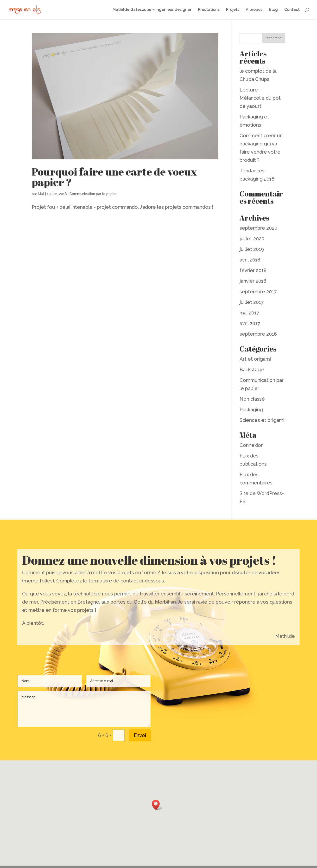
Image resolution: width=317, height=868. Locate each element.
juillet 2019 (252, 249)
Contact (292, 10)
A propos (254, 10)
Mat (41, 194)
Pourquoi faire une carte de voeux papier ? (114, 177)
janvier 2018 (253, 281)
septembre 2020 (258, 228)
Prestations (209, 10)
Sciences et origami (262, 420)
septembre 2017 (258, 292)
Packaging (251, 410)
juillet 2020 (252, 239)
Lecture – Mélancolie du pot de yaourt (260, 98)
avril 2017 (250, 323)
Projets (233, 10)
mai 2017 (249, 313)
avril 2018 (250, 260)
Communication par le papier (93, 194)
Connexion (252, 445)
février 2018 (253, 270)
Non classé (252, 399)
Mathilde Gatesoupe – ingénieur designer (152, 10)
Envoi (140, 735)
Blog (273, 10)
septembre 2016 (258, 334)
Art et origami (255, 359)
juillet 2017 (252, 302)
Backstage (252, 370)
